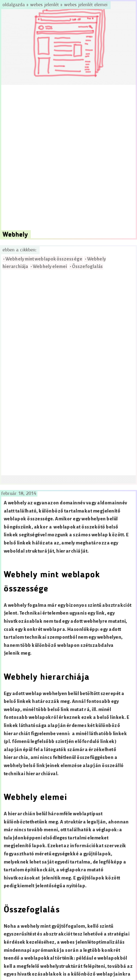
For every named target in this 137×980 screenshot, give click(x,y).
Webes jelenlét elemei (86, 5)
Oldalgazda (14, 5)
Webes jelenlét (44, 5)
